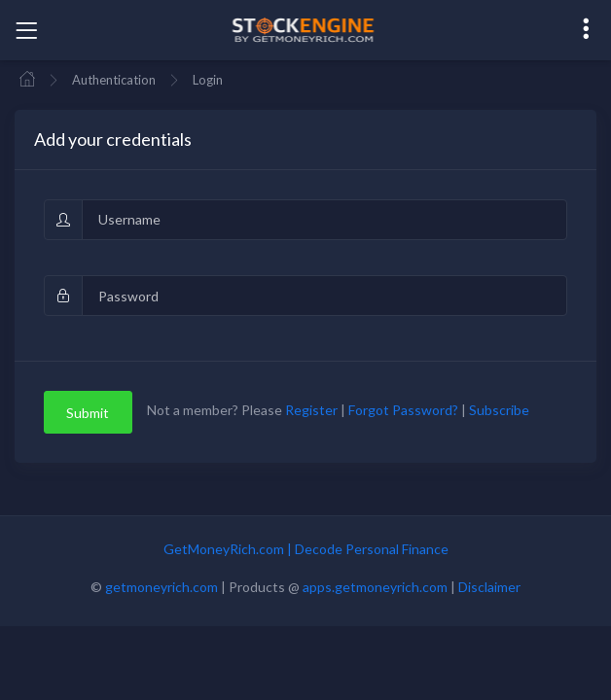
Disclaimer (489, 587)
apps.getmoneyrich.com (375, 587)
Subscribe (499, 411)
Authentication (114, 80)
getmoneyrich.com (162, 587)
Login (208, 80)
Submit (88, 413)
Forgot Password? (403, 411)
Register (311, 411)
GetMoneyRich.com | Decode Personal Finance (306, 549)
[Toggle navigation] (26, 30)
